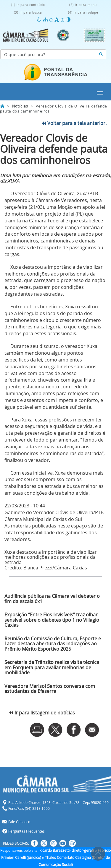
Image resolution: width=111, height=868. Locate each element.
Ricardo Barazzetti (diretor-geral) (67, 850)
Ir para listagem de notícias (42, 713)
